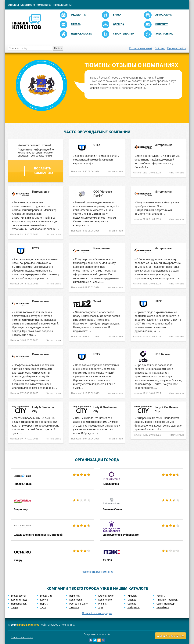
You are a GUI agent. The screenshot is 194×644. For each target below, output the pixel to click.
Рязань (102, 604)
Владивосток (19, 596)
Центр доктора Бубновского (142, 530)
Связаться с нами (22, 637)
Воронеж (74, 596)
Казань (161, 596)
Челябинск (163, 607)
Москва (132, 600)
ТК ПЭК (142, 555)
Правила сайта (177, 48)
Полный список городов (97, 613)
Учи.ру (52, 555)
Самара (132, 604)
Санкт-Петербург (166, 604)
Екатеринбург (106, 596)
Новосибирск (19, 604)
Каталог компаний (141, 48)
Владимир (46, 596)
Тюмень (74, 607)
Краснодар (76, 600)
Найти (58, 48)
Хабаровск (134, 607)
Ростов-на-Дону (78, 604)
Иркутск (132, 596)
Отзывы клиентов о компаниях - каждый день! (40, 5)
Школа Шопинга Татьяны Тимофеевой (52, 530)
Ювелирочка (142, 479)
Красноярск (105, 600)
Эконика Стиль (142, 505)
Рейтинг (160, 48)
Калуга (44, 600)
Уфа (101, 607)
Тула (43, 607)
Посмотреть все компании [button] (97, 572)
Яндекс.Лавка (52, 479)
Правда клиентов (28, 625)
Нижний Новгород (167, 600)
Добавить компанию (36, 171)
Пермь (44, 604)
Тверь (14, 607)
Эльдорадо (52, 505)
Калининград (19, 600)
